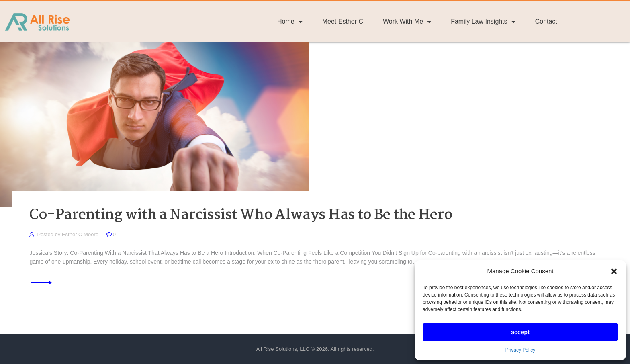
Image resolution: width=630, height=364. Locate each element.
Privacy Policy (521, 350)
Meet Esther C (343, 21)
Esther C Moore (81, 234)
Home (290, 22)
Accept (520, 332)
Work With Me (407, 22)
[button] (614, 271)
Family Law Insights (483, 22)
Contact (546, 21)
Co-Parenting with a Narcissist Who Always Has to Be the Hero (241, 216)
